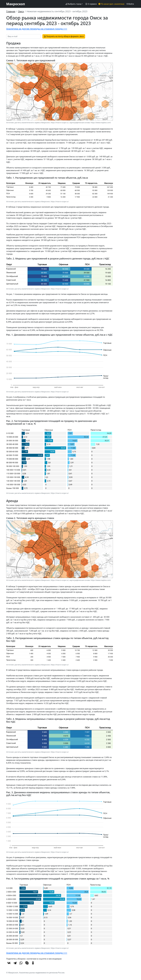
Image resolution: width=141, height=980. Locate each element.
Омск (21, 11)
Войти (130, 4)
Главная (11, 11)
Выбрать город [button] (73, 4)
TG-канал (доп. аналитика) (111, 4)
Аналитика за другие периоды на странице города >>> (37, 29)
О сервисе (91, 4)
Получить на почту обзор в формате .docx (64, 36)
